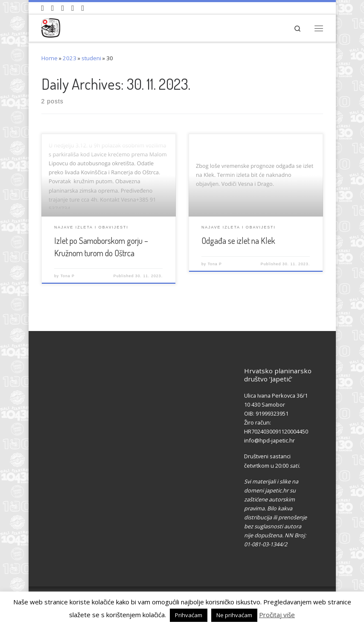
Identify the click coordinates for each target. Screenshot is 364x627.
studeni (91, 58)
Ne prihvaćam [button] (234, 615)
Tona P (68, 276)
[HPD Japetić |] (51, 27)
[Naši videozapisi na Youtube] (43, 8)
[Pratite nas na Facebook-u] (53, 8)
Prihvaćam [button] (189, 615)
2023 (70, 58)
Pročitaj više (277, 615)
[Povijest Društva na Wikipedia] (73, 8)
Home (50, 58)
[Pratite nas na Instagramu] (63, 8)
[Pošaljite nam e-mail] (83, 8)
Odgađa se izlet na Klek (238, 240)
